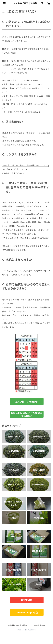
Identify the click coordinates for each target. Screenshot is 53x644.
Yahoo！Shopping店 (26, 613)
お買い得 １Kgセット (27, 402)
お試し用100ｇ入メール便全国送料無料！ (26, 414)
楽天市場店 (27, 600)
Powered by (27, 630)
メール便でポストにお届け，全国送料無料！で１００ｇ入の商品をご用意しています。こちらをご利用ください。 (26, 169)
